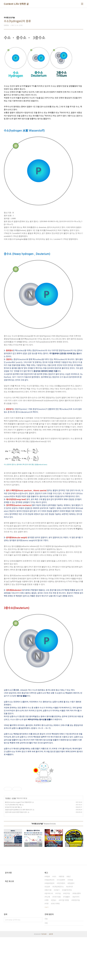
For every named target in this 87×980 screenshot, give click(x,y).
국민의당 (67, 936)
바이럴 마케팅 (64, 943)
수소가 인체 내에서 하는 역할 (13, 847)
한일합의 (71, 926)
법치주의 (76, 940)
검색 (40, 963)
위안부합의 (61, 926)
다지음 (59, 936)
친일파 (48, 929)
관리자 (51, 977)
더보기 (47, 950)
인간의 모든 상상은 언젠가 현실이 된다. (16, 855)
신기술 (14, 841)
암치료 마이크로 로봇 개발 (12, 850)
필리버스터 (49, 936)
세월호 (48, 919)
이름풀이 (67, 940)
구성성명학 (61, 923)
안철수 (54, 943)
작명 (47, 946)
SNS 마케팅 (56, 946)
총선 (69, 919)
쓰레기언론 (57, 940)
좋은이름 (48, 933)
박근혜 (48, 940)
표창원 (62, 919)
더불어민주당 (67, 933)
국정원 (71, 923)
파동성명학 (77, 936)
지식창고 (8, 841)
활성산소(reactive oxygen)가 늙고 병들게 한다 (18, 845)
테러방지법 (76, 943)
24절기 (57, 933)
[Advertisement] (43, 805)
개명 (47, 943)
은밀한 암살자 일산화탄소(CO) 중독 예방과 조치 (19, 852)
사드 (55, 919)
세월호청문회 (50, 926)
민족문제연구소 (59, 929)
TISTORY (44, 977)
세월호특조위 (50, 923)
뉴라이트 (70, 929)
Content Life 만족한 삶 (16, 4)
